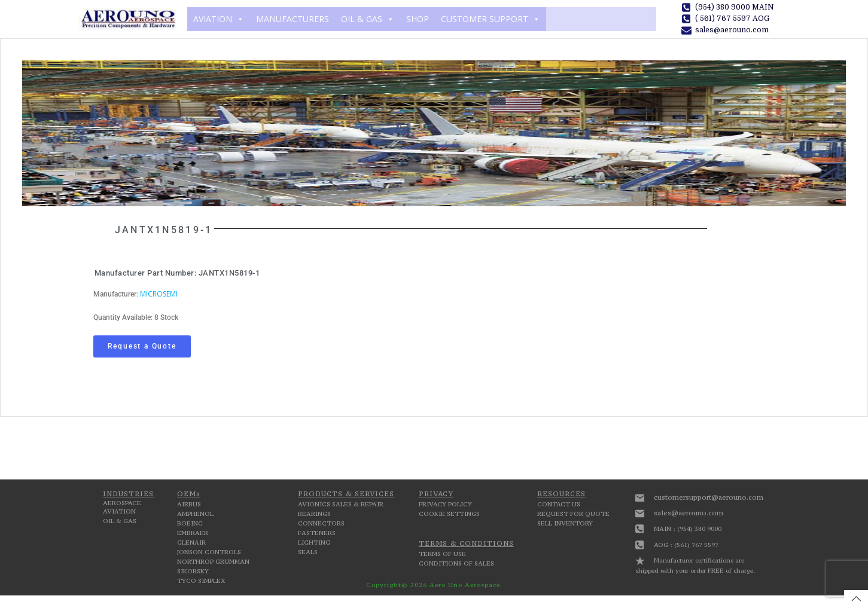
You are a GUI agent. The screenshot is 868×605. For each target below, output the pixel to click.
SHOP (418, 19)
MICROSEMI (159, 294)
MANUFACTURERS (293, 19)
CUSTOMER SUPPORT (491, 19)
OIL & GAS (368, 19)
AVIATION (219, 19)
